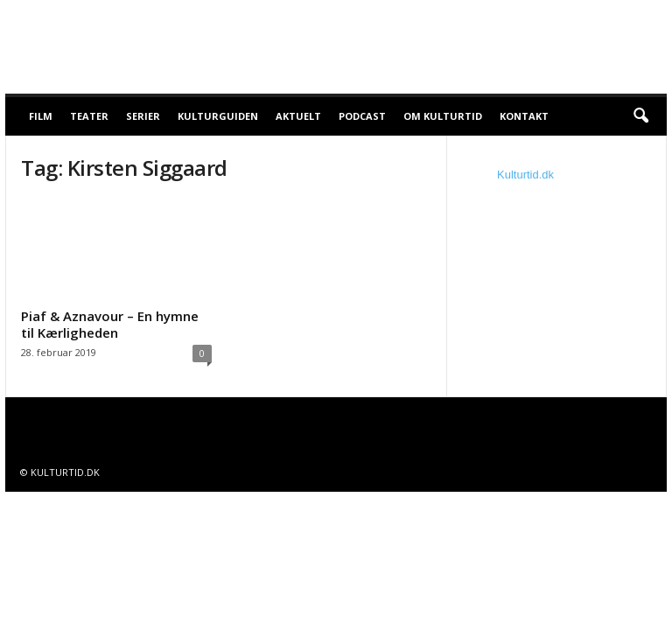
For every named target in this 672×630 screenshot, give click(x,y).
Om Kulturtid (443, 116)
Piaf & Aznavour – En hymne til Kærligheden (110, 324)
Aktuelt (298, 116)
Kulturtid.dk (525, 175)
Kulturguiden (218, 116)
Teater (89, 116)
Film (41, 116)
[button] (640, 116)
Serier (143, 116)
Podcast (362, 116)
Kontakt (524, 116)
